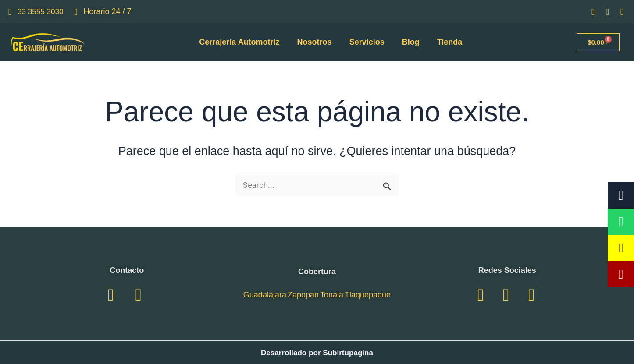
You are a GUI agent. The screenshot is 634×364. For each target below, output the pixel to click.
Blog (411, 42)
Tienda (450, 42)
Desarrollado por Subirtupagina (317, 353)
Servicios (367, 42)
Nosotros (315, 42)
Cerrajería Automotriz (239, 42)
